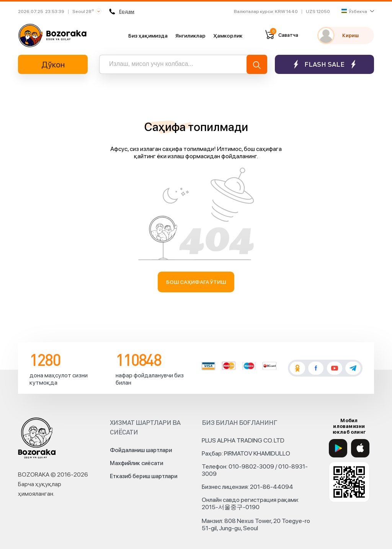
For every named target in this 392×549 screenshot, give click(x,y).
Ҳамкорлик (228, 36)
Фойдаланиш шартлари (141, 450)
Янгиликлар (190, 36)
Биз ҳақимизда (148, 36)
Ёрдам (122, 11)
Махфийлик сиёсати (136, 463)
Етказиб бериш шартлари (144, 476)
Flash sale (324, 64)
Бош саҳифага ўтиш (196, 282)
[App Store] (360, 448)
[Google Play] (338, 448)
